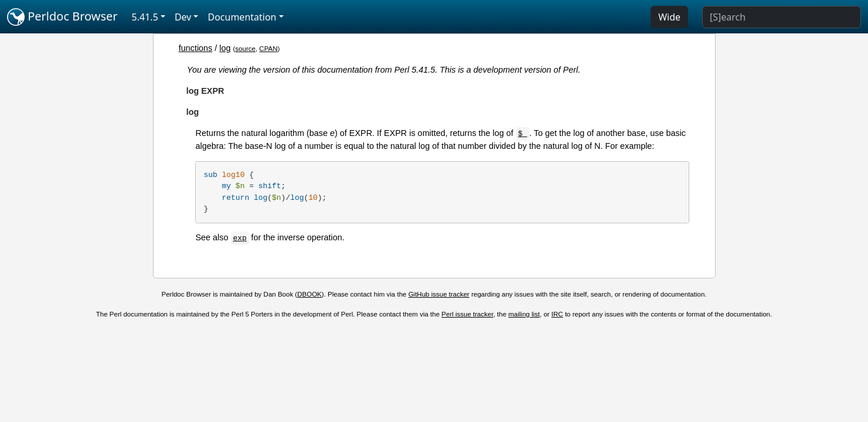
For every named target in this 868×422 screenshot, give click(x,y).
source (245, 49)
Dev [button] (183, 17)
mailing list (524, 314)
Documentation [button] (242, 17)
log (225, 48)
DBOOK (309, 294)
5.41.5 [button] (145, 17)
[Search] (782, 17)
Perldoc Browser (62, 17)
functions (196, 48)
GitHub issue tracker (439, 294)
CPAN (268, 49)
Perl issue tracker (467, 314)
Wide (669, 17)
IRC (557, 314)
